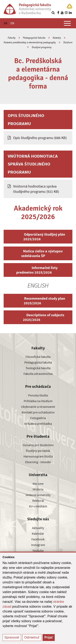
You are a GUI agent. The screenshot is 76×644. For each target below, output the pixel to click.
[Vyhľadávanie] (53, 13)
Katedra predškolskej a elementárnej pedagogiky (30, 42)
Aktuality (38, 528)
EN (12, 23)
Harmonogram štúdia (38, 456)
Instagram (38, 545)
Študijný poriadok (38, 451)
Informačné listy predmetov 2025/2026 (38, 270)
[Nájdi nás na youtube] (62, 13)
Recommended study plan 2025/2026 (38, 301)
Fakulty (12, 38)
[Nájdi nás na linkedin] (70, 13)
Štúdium (68, 42)
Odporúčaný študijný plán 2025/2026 (38, 237)
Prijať (49, 637)
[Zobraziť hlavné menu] (67, 23)
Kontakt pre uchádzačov (38, 412)
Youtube (38, 550)
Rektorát (38, 501)
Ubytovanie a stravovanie (38, 407)
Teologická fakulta (38, 368)
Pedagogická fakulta (34, 38)
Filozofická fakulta (38, 357)
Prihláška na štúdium (38, 401)
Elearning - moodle (38, 462)
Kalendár (38, 533)
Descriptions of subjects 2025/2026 (38, 317)
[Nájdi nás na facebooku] (58, 13)
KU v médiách (38, 506)
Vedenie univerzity (38, 495)
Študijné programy (42, 47)
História (38, 489)
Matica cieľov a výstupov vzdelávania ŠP (38, 253)
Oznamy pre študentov (38, 445)
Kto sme (38, 484)
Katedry (57, 38)
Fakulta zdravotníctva (38, 374)
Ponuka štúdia (38, 395)
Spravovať (12, 637)
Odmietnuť (32, 637)
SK (5, 23)
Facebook (38, 539)
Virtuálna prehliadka (38, 424)
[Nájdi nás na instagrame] (66, 13)
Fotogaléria (38, 418)
